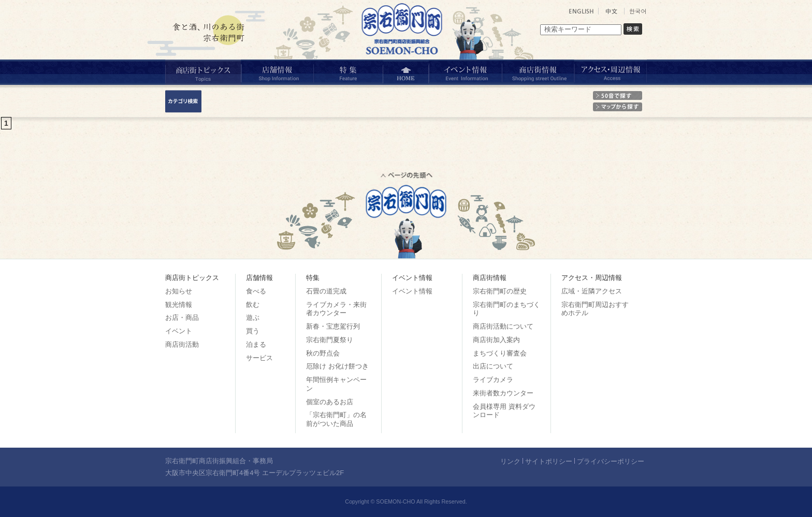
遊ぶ (253, 317)
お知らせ (179, 291)
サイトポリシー (549, 461)
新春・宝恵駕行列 (333, 326)
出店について (493, 366)
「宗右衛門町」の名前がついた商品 (336, 419)
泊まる (256, 344)
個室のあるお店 (330, 402)
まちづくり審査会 (500, 353)
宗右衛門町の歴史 (500, 291)
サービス (259, 358)
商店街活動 (182, 344)
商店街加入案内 (496, 340)
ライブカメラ (493, 380)
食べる (256, 291)
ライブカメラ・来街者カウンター (336, 309)
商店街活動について (503, 326)
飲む (253, 305)
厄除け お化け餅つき (337, 366)
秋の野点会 (323, 353)
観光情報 (179, 305)
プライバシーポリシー (611, 461)
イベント (179, 331)
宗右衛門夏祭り (330, 340)
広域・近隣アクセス (592, 291)
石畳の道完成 (326, 291)
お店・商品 (182, 317)
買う (253, 331)
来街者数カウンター (503, 393)
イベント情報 (412, 291)
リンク (510, 461)
